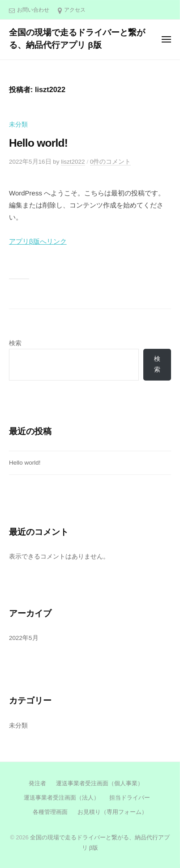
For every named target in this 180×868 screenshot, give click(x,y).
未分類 (18, 125)
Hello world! (38, 143)
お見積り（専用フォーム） (112, 812)
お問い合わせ (33, 10)
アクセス (75, 10)
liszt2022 (73, 162)
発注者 (37, 783)
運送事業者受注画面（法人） (61, 798)
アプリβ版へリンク (38, 241)
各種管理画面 (50, 812)
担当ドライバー (130, 798)
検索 (15, 343)
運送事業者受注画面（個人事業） (100, 783)
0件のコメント (111, 162)
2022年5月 (24, 638)
